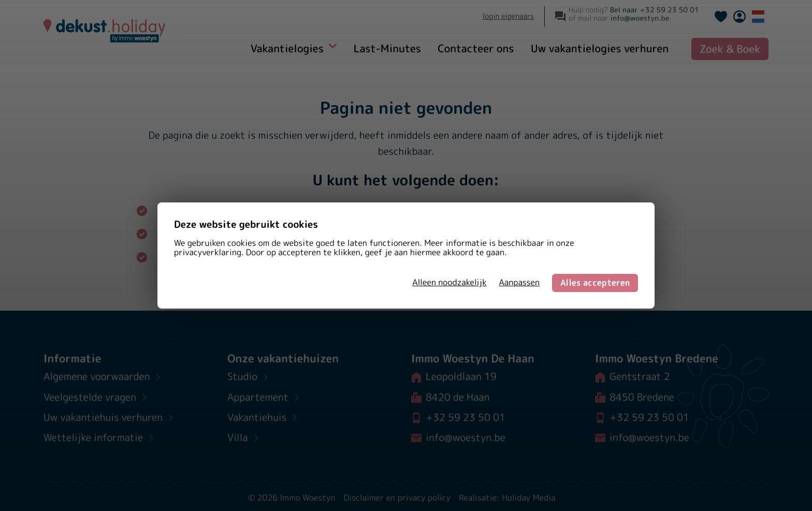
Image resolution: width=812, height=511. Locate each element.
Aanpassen (519, 283)
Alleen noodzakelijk (449, 283)
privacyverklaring (208, 253)
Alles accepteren (595, 283)
